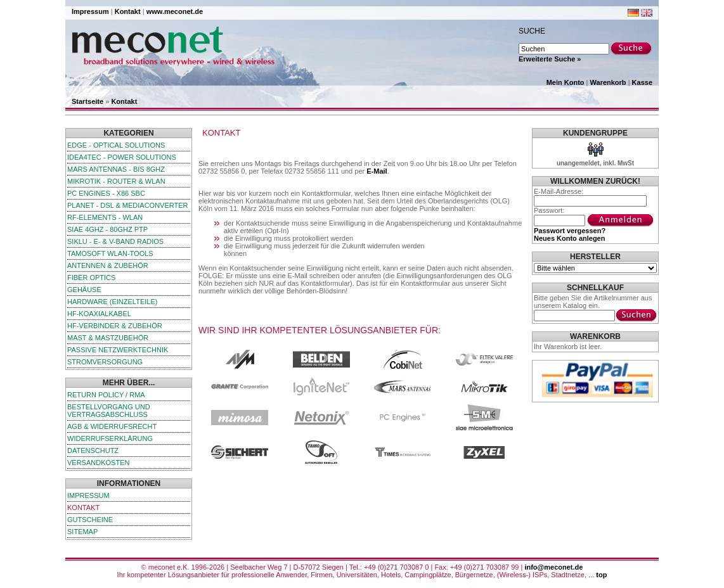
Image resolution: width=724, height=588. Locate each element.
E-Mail (377, 171)
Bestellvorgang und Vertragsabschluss (109, 411)
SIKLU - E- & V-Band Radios (115, 241)
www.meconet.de (175, 11)
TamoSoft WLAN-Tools (110, 253)
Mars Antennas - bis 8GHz (116, 169)
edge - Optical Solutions (116, 145)
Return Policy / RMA (106, 395)
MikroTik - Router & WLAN (116, 181)
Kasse (642, 82)
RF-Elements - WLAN (105, 217)
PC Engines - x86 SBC (106, 193)
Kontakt (128, 11)
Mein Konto (566, 82)
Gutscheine (90, 520)
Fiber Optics (91, 278)
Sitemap (82, 532)
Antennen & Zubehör (108, 265)
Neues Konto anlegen (569, 238)
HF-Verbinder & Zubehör (115, 326)
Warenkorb (608, 82)
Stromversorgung (105, 362)
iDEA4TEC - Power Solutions (122, 157)
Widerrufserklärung (110, 438)
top (601, 575)
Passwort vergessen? (570, 231)
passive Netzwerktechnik (118, 350)
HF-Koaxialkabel (99, 314)
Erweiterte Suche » (550, 59)
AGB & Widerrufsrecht (112, 426)
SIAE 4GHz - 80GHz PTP (107, 229)
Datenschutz (93, 451)
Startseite (87, 101)
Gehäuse (84, 290)
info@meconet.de (553, 567)
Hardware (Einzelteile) (112, 302)
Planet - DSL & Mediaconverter (128, 205)
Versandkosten (98, 463)
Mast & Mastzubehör (108, 338)
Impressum (90, 11)
